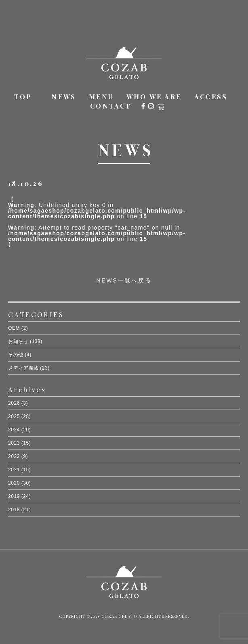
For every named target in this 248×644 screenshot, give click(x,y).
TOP (23, 97)
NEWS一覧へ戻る (124, 280)
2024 (14, 430)
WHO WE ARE (154, 97)
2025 (14, 416)
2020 (14, 483)
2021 (14, 470)
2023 (14, 443)
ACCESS (211, 97)
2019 (14, 496)
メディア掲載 (23, 368)
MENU (101, 97)
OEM (14, 328)
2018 (14, 510)
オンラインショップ (161, 107)
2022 (14, 456)
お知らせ (18, 341)
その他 (16, 355)
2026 (14, 403)
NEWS (64, 97)
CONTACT (111, 106)
